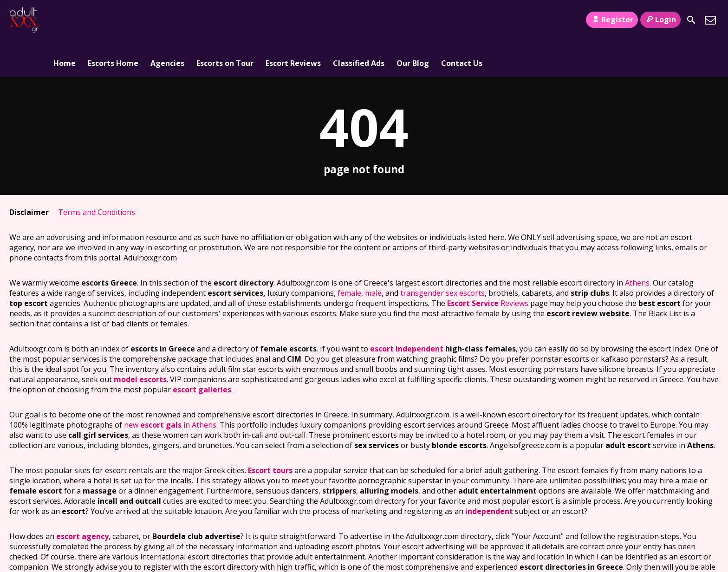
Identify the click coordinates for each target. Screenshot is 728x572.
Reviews (488, 266)
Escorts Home (113, 20)
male (373, 256)
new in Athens (170, 388)
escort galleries (202, 352)
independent (489, 474)
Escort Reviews (293, 20)
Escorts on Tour (225, 20)
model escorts (140, 342)
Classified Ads (359, 20)
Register (612, 19)
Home (65, 20)
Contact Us (462, 20)
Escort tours (270, 433)
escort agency (82, 499)
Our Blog (413, 20)
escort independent (407, 312)
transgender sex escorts (442, 256)
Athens (637, 246)
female (349, 256)
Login (660, 19)
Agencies (167, 20)
